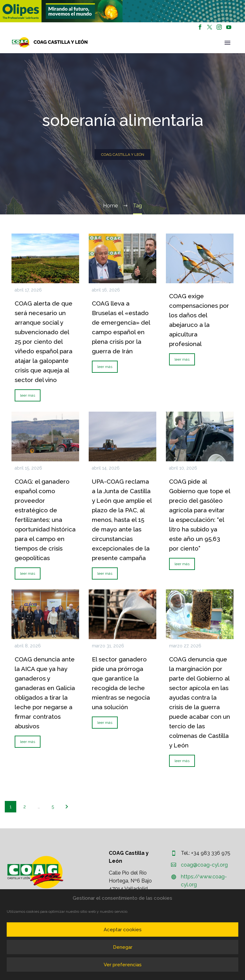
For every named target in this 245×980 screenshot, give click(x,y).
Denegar (123, 947)
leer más (28, 395)
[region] (61, 11)
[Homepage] (50, 42)
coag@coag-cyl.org (204, 865)
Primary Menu (227, 43)
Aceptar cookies (123, 930)
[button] (61, 11)
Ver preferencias (123, 965)
